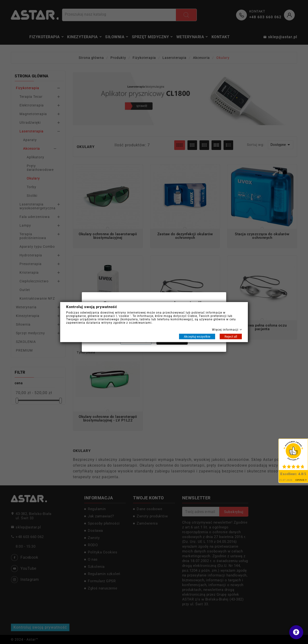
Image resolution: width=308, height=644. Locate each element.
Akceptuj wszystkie (197, 336)
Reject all (231, 336)
